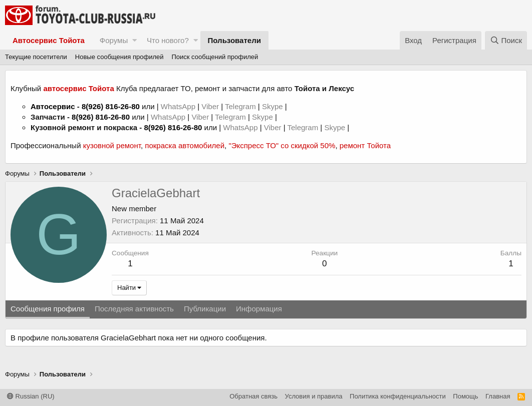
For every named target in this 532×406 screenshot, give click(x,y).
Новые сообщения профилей (119, 57)
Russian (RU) (31, 396)
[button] (135, 40)
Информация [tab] (259, 309)
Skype (274, 106)
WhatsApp (179, 106)
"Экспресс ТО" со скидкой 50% (282, 145)
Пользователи (234, 40)
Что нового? (168, 40)
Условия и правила (314, 396)
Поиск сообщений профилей (215, 57)
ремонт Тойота (365, 145)
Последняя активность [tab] (134, 309)
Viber (210, 106)
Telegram (241, 106)
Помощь (465, 396)
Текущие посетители (36, 57)
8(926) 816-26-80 (111, 106)
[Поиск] (506, 40)
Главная (498, 396)
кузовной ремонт (112, 145)
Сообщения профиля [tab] (48, 309)
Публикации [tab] (205, 309)
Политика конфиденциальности (398, 396)
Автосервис (53, 106)
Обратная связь (253, 396)
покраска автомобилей (185, 145)
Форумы (114, 40)
